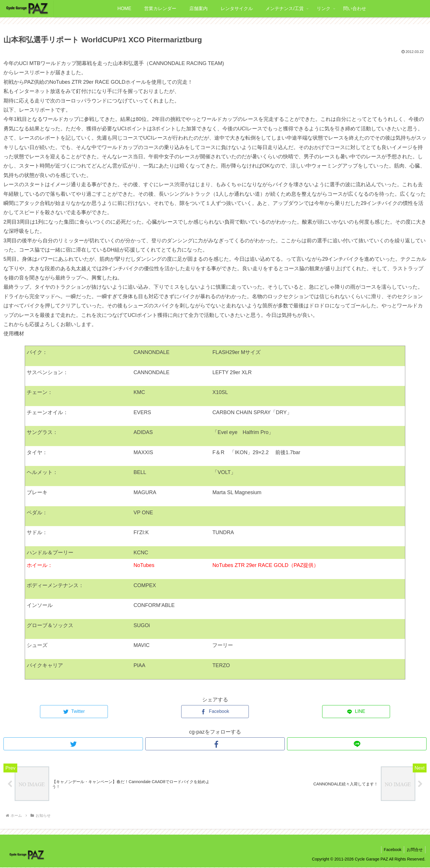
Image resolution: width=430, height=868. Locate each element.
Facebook (391, 850)
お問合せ (414, 850)
